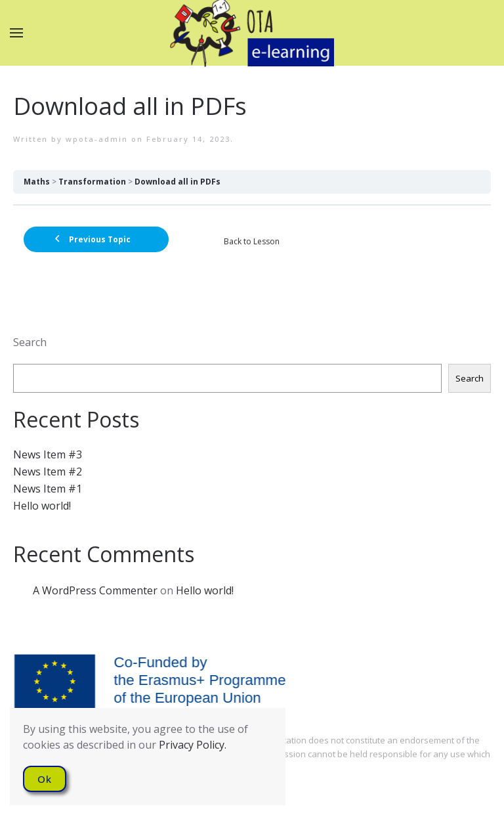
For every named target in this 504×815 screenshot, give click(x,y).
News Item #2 (48, 472)
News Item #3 (48, 454)
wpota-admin (97, 139)
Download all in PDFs (178, 182)
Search (30, 342)
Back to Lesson (252, 241)
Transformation (92, 182)
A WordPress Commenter (95, 590)
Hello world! (42, 506)
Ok (45, 779)
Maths (37, 182)
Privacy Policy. (193, 745)
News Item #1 (48, 489)
